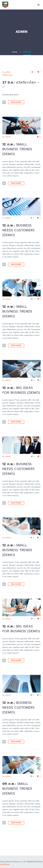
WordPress (5, 864)
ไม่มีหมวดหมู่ (7, 75)
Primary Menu (39, 5)
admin (8, 72)
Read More (16, 102)
